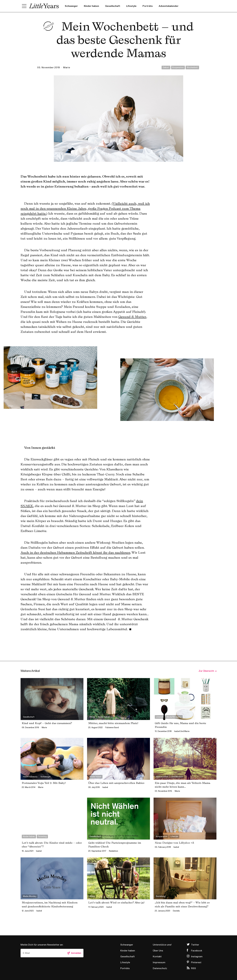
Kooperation (178, 68)
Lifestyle (131, 6)
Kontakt (157, 957)
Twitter (195, 945)
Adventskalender (169, 6)
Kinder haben (91, 6)
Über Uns (158, 951)
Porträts (148, 6)
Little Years (44, 6)
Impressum (159, 962)
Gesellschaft (113, 6)
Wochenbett (192, 68)
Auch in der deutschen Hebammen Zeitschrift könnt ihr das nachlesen (75, 552)
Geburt (166, 68)
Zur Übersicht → (208, 671)
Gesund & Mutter (132, 317)
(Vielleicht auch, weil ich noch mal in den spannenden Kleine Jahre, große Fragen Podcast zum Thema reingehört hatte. (85, 208)
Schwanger (71, 6)
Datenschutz (160, 968)
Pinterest (196, 962)
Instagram (197, 957)
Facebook (197, 951)
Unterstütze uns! (162, 945)
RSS (193, 968)
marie (67, 68)
